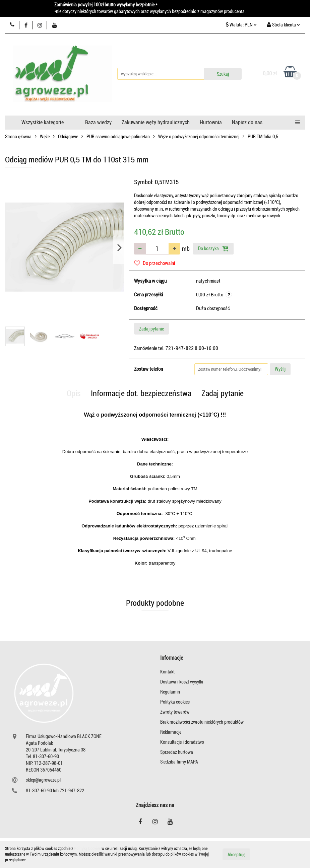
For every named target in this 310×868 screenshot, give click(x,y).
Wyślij (280, 369)
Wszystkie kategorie (43, 122)
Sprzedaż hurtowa (177, 752)
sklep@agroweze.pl (43, 780)
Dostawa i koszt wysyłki (182, 682)
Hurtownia (211, 122)
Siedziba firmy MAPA (179, 762)
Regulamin (170, 692)
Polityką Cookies (87, 849)
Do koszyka (213, 248)
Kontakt (167, 672)
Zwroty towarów (175, 712)
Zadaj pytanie (151, 329)
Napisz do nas (247, 122)
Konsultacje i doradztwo (182, 742)
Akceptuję (236, 855)
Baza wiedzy (98, 122)
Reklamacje (171, 732)
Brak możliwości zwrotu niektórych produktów (202, 722)
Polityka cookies (175, 702)
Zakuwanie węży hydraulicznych (156, 122)
